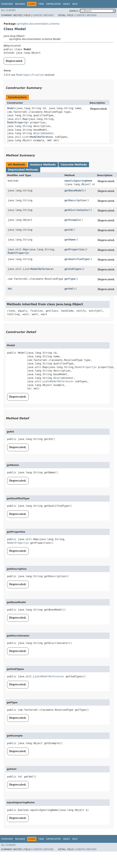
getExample (72, 220)
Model (11, 108)
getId (68, 230)
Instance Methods (43, 165)
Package (20, 4)
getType (70, 279)
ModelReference (41, 137)
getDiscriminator (77, 210)
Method (49, 15)
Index (67, 4)
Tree (41, 4)
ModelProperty (17, 122)
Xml (49, 140)
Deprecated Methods (23, 170)
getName (70, 240)
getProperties (74, 249)
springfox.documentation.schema (38, 24)
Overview (7, 4)
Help (75, 4)
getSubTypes (73, 269)
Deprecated (54, 4)
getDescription (75, 200)
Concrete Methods (74, 165)
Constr (37, 15)
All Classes (8, 10)
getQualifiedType (77, 259)
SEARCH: (74, 11)
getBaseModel (74, 190)
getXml (69, 289)
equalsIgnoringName (78, 181)
